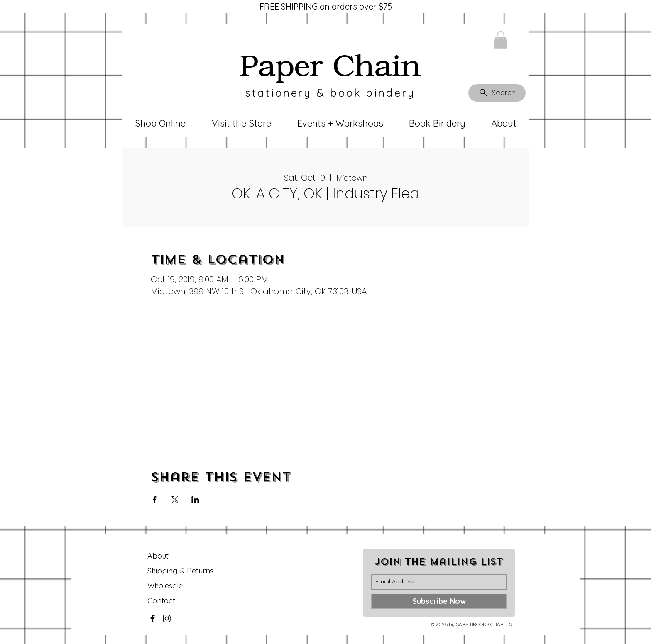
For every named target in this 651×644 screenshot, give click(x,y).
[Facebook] (153, 618)
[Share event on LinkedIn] (195, 500)
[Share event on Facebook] (155, 500)
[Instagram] (167, 618)
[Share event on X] (175, 500)
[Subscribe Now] (439, 601)
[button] (500, 40)
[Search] (497, 93)
